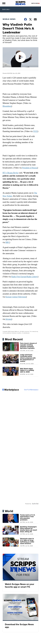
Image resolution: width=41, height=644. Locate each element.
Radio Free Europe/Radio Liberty (25, 277)
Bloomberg (7, 106)
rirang (9, 319)
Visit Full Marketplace (31, 390)
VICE (35, 131)
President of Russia (30, 168)
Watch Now (35, 3)
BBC (7, 242)
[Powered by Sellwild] (35, 504)
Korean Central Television (16, 297)
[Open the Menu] (4, 3)
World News (9, 19)
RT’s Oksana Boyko (11, 173)
